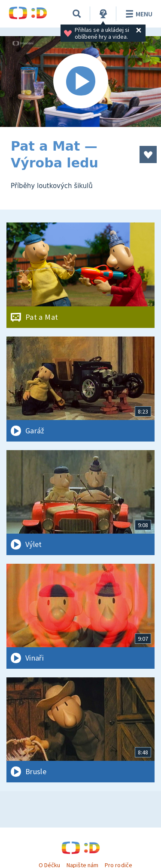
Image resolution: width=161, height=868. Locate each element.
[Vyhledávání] (77, 14)
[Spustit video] (80, 82)
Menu (138, 14)
